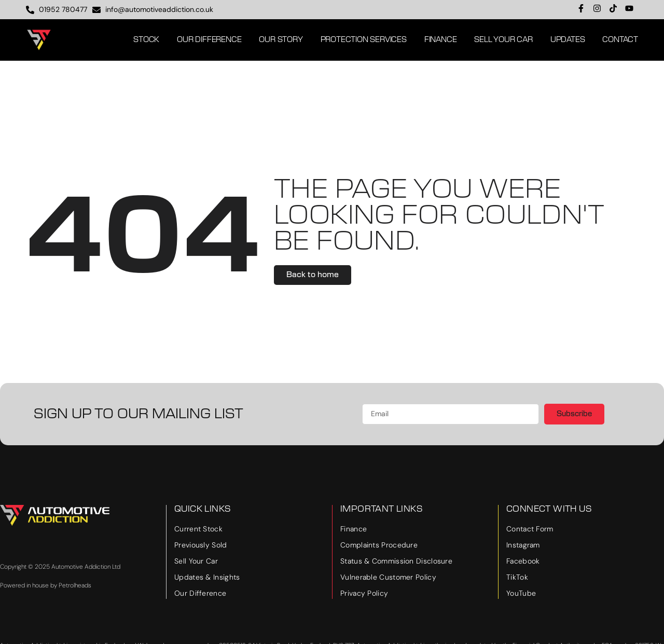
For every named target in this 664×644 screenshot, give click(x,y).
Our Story (281, 40)
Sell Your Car (503, 40)
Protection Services (364, 40)
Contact (620, 40)
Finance (441, 40)
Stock (146, 40)
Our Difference (209, 40)
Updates (568, 40)
